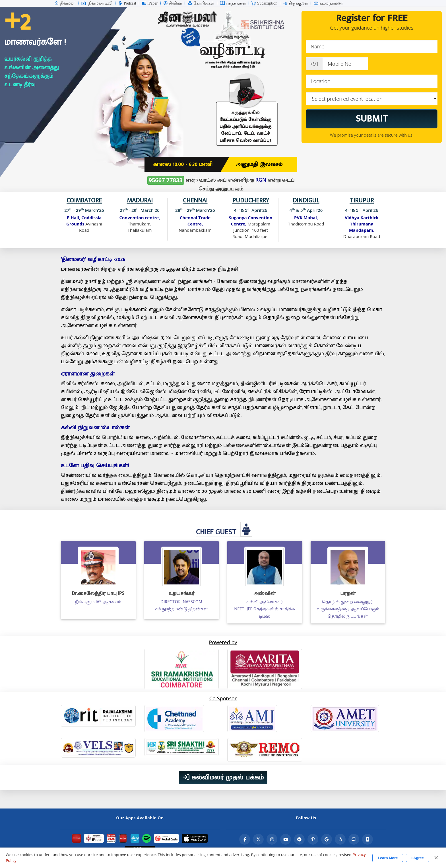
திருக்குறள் (296, 3)
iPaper (150, 3)
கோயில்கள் (201, 3)
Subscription (264, 3)
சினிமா (173, 3)
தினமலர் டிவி (97, 3)
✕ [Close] (436, 858)
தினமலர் (65, 3)
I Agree (418, 858)
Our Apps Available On (140, 818)
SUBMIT (372, 119)
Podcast (127, 3)
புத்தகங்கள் (233, 3)
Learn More (388, 858)
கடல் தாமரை (328, 3)
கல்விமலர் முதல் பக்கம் (223, 777)
